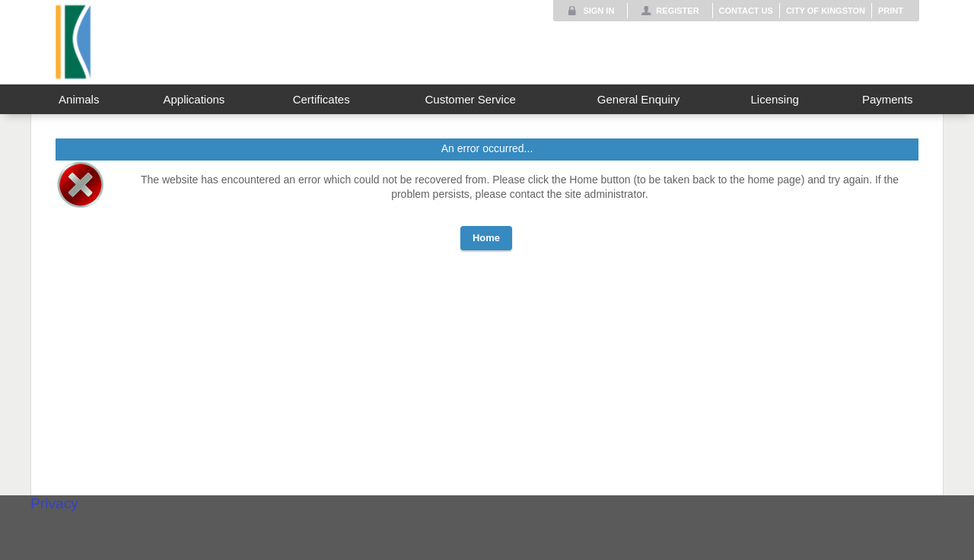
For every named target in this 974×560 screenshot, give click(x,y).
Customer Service (471, 99)
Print (891, 11)
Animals (79, 99)
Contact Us (746, 11)
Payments (888, 99)
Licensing (774, 99)
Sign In (598, 11)
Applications (194, 99)
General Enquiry (638, 99)
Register (677, 11)
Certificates (321, 99)
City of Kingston (826, 11)
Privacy (54, 503)
